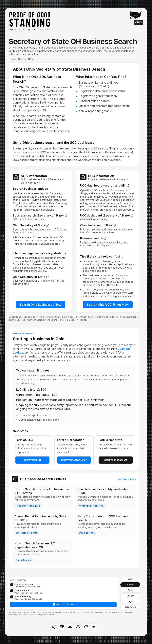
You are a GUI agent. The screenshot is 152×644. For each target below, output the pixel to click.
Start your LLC (32, 460)
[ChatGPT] (54, 627)
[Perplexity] (78, 627)
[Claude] (62, 627)
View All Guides (127, 479)
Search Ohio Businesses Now (40, 305)
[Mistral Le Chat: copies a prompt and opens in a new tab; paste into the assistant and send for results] (70, 627)
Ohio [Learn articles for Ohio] (138, 22)
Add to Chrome (63, 604)
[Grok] (86, 627)
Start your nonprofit (116, 460)
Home (12, 59)
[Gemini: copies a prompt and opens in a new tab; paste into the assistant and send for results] (94, 627)
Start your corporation (74, 460)
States (22, 59)
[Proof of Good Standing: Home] (30, 21)
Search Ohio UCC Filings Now (108, 305)
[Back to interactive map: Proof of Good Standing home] (136, 15)
